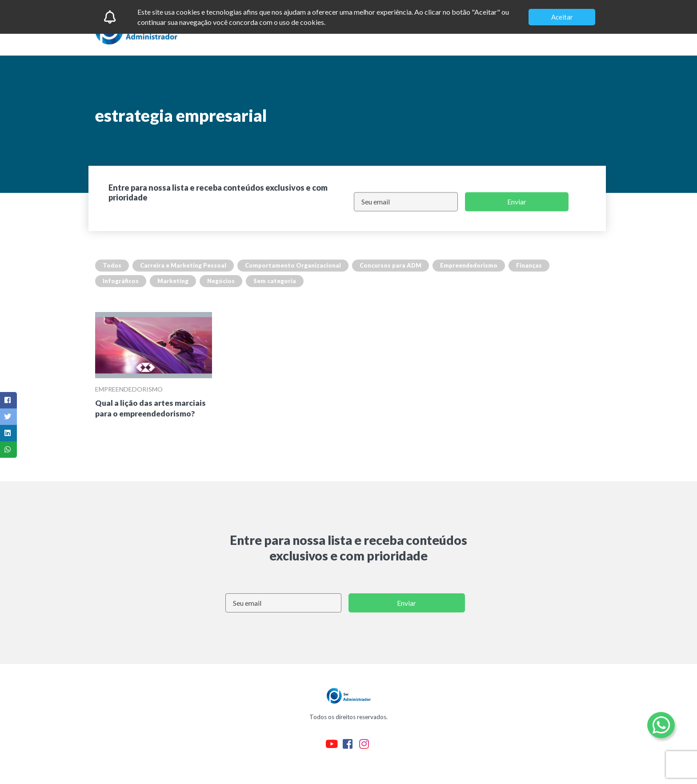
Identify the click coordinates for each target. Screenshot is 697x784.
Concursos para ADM (391, 265)
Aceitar (562, 17)
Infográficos (121, 281)
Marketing (173, 281)
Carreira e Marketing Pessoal (183, 265)
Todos (112, 265)
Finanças (529, 265)
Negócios (221, 281)
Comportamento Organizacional (293, 265)
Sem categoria (275, 281)
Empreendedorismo (469, 265)
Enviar (517, 202)
